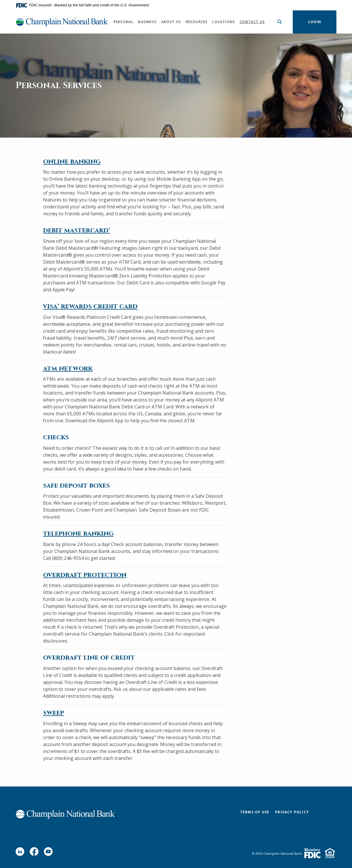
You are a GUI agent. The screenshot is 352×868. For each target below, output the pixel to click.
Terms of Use (255, 812)
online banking (72, 162)
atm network (68, 369)
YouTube (49, 854)
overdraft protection (85, 575)
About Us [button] (171, 22)
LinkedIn (21, 854)
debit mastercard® (77, 231)
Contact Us (252, 22)
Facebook (35, 854)
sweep (53, 713)
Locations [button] (224, 22)
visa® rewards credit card (90, 307)
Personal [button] (124, 22)
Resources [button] (197, 22)
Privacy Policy (292, 812)
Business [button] (147, 22)
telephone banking (78, 534)
